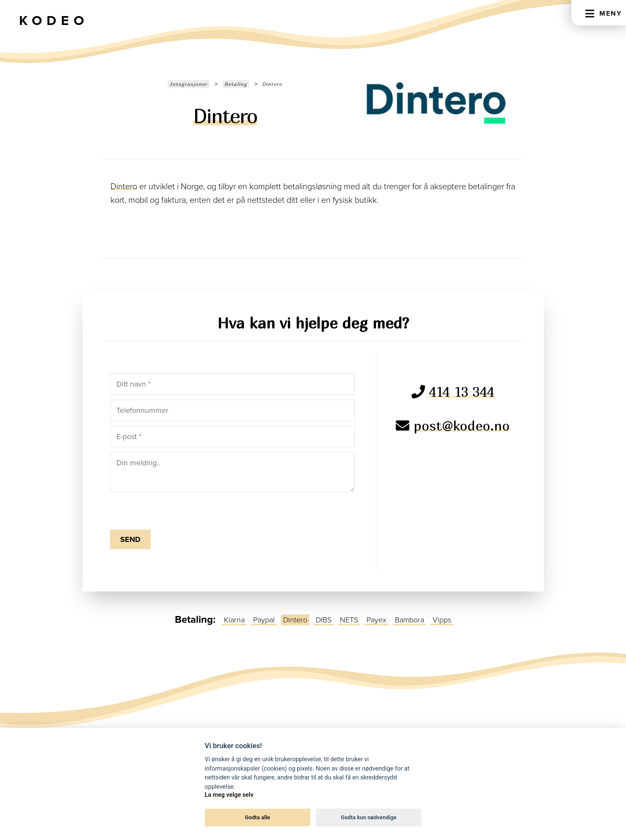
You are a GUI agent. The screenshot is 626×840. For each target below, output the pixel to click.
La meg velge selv (229, 795)
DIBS (324, 620)
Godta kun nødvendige (369, 817)
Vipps (442, 620)
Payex (376, 620)
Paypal (264, 620)
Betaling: (195, 620)
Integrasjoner (189, 84)
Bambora (410, 620)
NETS (349, 620)
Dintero (124, 187)
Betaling (236, 84)
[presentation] (160, 509)
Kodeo (54, 21)
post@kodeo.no (462, 426)
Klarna (234, 620)
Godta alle (258, 817)
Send (130, 539)
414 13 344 (462, 392)
